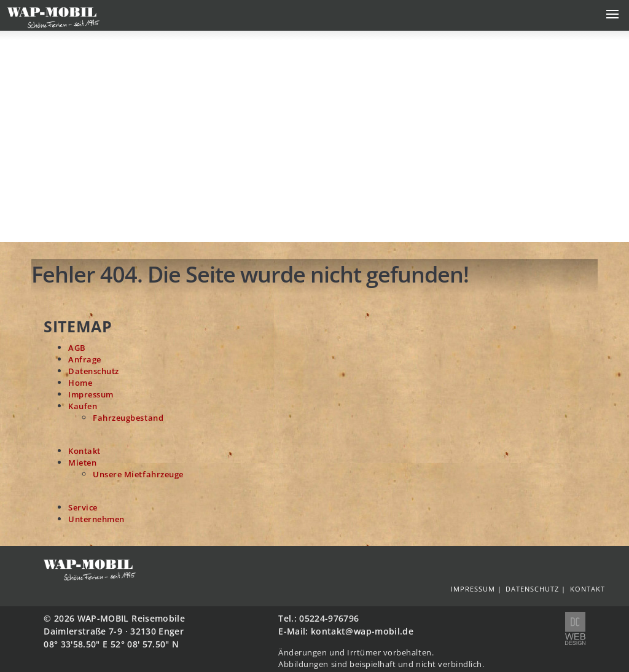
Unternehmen (96, 519)
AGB (77, 348)
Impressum (91, 395)
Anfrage (85, 360)
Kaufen (83, 406)
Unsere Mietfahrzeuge (138, 475)
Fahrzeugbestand (128, 418)
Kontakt (84, 451)
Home (80, 383)
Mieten (82, 463)
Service (83, 508)
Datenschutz (94, 371)
